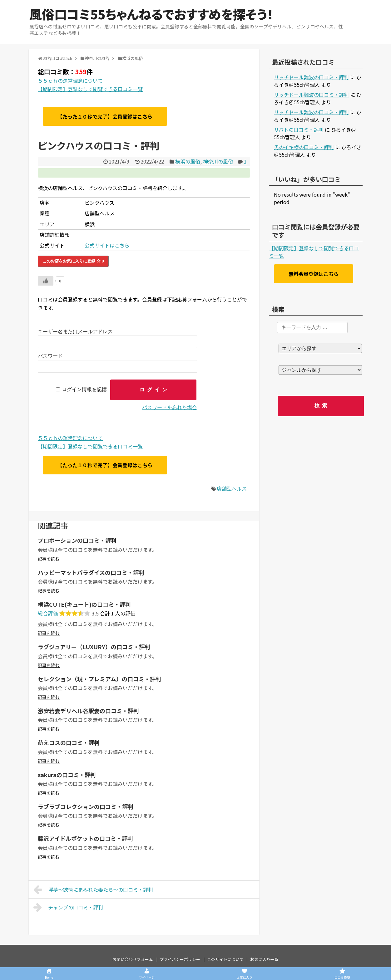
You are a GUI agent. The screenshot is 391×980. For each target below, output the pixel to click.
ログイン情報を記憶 (84, 390)
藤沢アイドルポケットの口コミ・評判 (85, 838)
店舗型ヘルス (232, 488)
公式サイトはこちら (107, 245)
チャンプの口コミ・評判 (68, 907)
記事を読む (49, 559)
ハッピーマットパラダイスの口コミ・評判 (91, 572)
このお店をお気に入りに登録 (73, 261)
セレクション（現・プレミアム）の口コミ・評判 (99, 679)
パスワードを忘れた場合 (170, 407)
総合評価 (48, 613)
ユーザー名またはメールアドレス (75, 332)
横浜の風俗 (188, 161)
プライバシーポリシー (180, 959)
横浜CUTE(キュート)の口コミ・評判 (84, 604)
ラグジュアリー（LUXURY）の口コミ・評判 (94, 647)
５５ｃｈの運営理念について (70, 81)
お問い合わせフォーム (133, 959)
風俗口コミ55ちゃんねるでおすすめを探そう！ (151, 14)
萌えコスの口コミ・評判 (69, 742)
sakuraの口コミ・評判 (67, 775)
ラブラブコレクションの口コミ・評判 (86, 806)
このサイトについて (225, 959)
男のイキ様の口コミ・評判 (304, 147)
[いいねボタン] (46, 281)
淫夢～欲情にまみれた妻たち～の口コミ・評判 (93, 889)
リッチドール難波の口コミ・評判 (311, 77)
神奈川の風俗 (218, 161)
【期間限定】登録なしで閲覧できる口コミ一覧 (90, 89)
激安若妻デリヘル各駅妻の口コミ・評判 (88, 711)
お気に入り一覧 (264, 959)
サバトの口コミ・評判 (299, 130)
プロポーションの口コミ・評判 (77, 540)
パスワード (50, 356)
